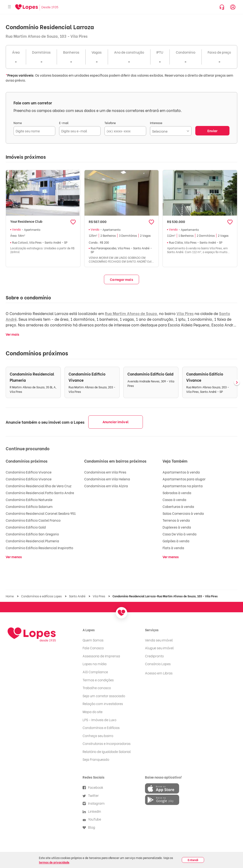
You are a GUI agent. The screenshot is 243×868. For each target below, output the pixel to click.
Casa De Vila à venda (180, 534)
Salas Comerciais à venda (183, 513)
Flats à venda (173, 548)
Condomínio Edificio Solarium (29, 506)
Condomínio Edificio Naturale (29, 499)
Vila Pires (185, 313)
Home (10, 596)
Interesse (156, 123)
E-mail (64, 123)
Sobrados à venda (177, 493)
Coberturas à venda (178, 506)
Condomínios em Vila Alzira (106, 486)
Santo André (78, 596)
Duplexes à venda (177, 527)
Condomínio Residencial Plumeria (32, 541)
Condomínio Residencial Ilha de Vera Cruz (39, 486)
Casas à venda (174, 499)
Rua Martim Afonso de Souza (131, 313)
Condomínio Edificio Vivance (29, 472)
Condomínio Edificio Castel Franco (33, 520)
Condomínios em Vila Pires (105, 472)
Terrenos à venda (176, 520)
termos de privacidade (54, 862)
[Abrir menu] (9, 7)
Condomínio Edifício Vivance (29, 479)
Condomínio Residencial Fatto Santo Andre (40, 493)
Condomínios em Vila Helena (107, 479)
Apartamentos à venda (181, 472)
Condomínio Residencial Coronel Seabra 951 (41, 513)
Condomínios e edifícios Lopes (42, 596)
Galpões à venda (176, 541)
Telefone (110, 123)
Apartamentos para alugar (184, 479)
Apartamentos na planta (183, 486)
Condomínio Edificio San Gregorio (32, 534)
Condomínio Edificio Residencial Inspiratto (39, 548)
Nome (18, 123)
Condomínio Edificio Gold (26, 527)
